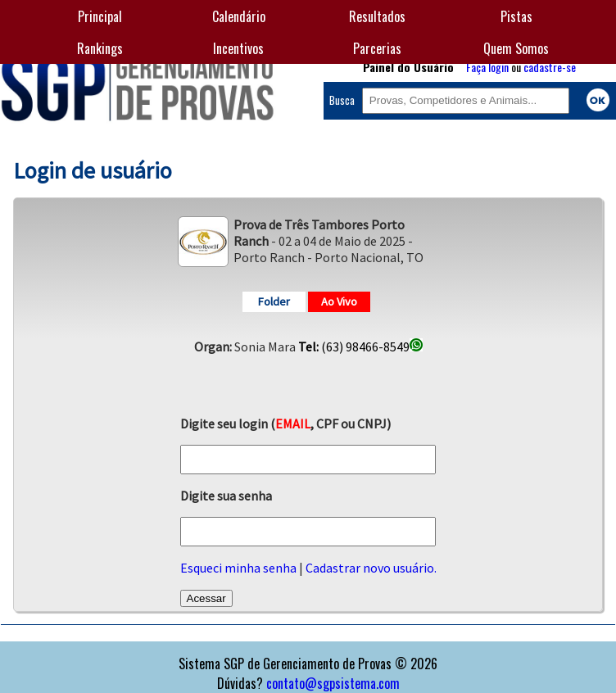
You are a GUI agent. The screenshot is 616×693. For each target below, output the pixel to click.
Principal (100, 16)
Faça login (487, 67)
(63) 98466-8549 (360, 346)
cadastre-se (550, 67)
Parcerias (377, 48)
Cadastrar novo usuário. (371, 568)
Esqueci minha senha (238, 568)
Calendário (239, 16)
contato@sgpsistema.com (333, 683)
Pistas (516, 16)
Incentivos (238, 48)
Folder (274, 301)
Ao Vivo (339, 301)
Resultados (377, 16)
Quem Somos (516, 48)
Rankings (100, 48)
